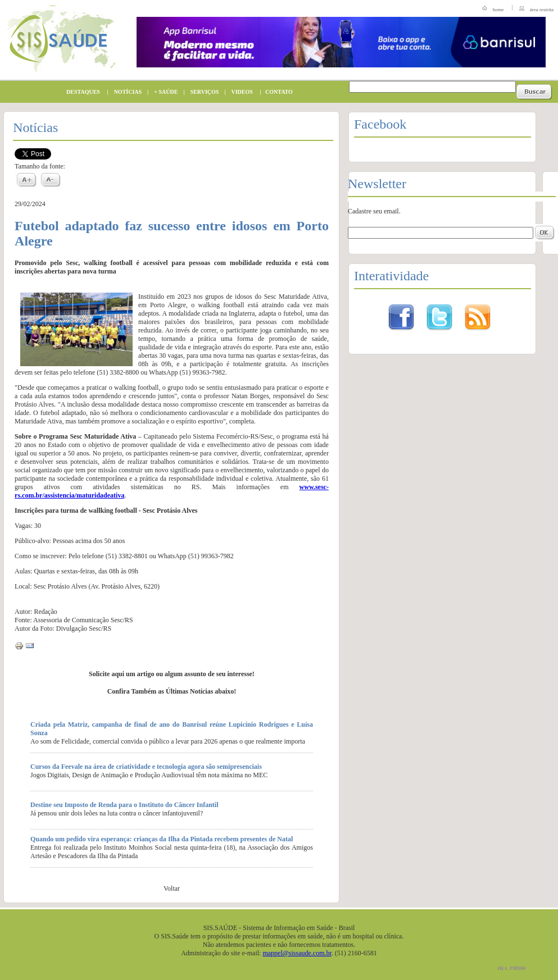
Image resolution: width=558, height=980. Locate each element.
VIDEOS (239, 92)
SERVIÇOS (202, 92)
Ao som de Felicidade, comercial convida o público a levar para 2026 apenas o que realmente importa (168, 741)
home (498, 10)
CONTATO (276, 92)
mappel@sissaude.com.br (297, 953)
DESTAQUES (80, 92)
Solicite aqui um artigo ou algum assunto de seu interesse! (172, 674)
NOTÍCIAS (125, 92)
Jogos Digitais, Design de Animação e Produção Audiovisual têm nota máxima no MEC (149, 775)
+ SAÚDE (163, 92)
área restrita (542, 10)
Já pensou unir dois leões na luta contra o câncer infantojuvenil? (117, 813)
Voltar (172, 888)
